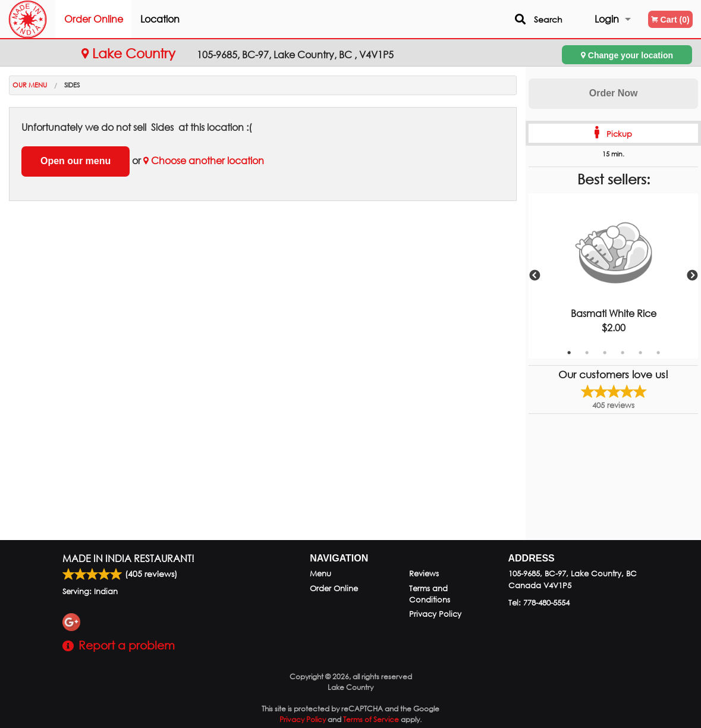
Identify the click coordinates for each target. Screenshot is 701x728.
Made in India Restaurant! (128, 558)
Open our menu (76, 161)
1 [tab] (569, 353)
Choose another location (204, 160)
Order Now (614, 93)
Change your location (627, 55)
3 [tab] (605, 353)
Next (692, 276)
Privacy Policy (435, 614)
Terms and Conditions (430, 594)
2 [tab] (587, 353)
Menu (320, 574)
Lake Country (130, 53)
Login (607, 19)
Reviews (424, 574)
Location (185, 19)
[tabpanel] (613, 276)
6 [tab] (658, 353)
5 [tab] (640, 353)
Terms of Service (371, 719)
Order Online (119, 19)
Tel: (539, 603)
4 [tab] (623, 353)
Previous (535, 276)
